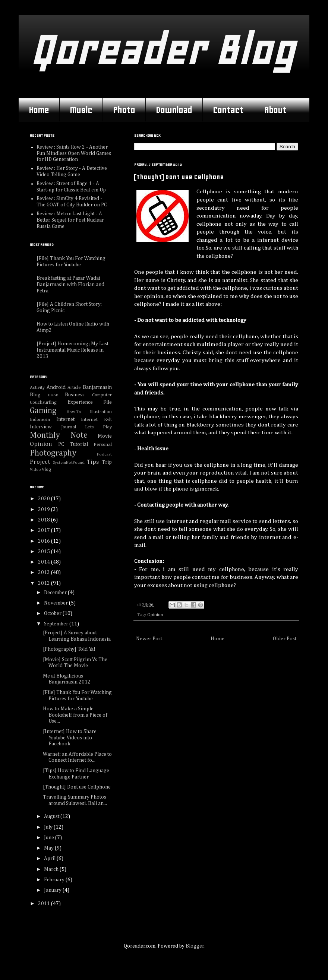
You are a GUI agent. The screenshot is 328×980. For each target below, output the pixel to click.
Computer (102, 395)
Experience (80, 402)
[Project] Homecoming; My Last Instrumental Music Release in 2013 (72, 350)
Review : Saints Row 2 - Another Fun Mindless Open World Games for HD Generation (74, 153)
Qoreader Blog (162, 50)
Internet (65, 419)
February (55, 880)
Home (39, 110)
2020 (45, 499)
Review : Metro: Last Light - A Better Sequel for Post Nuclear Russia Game (70, 220)
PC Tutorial (73, 444)
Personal (103, 445)
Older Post (285, 639)
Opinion (155, 615)
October (53, 613)
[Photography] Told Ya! (69, 649)
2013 (45, 573)
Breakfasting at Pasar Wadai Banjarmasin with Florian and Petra (70, 285)
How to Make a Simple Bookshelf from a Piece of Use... (75, 715)
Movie (105, 436)
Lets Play (98, 427)
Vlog (46, 470)
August (52, 816)
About (275, 110)
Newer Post (149, 639)
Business (75, 395)
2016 (45, 541)
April (50, 859)
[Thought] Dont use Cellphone (77, 787)
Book (53, 395)
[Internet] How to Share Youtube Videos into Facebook (70, 738)
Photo (124, 110)
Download (174, 110)
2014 (45, 562)
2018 (45, 520)
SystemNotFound (69, 462)
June (50, 838)
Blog (35, 395)
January (53, 890)
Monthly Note (59, 435)
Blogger (195, 946)
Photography (53, 453)
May (49, 848)
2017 (45, 530)
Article (74, 388)
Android (56, 387)
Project (40, 462)
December (56, 593)
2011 (45, 904)
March (52, 869)
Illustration (101, 412)
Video (35, 470)
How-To (74, 412)
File (108, 402)
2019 (45, 510)
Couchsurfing (43, 402)
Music (81, 110)
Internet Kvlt (96, 420)
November (56, 603)
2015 (45, 552)
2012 (45, 583)
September (57, 624)
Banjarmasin (97, 387)
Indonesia (40, 420)
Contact (228, 110)
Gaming (43, 411)
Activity (37, 388)
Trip (107, 462)
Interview (41, 427)
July (49, 827)
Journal (69, 427)
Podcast (104, 454)
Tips (93, 462)
